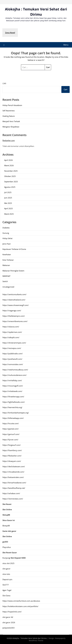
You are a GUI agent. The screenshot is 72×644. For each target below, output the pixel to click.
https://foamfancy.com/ (12, 450)
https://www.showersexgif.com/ (16, 305)
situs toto (6, 574)
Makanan (6, 265)
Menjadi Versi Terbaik (11, 121)
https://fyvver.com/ (10, 440)
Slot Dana (6, 596)
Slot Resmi (7, 504)
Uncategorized (8, 287)
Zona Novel (10, 33)
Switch (5, 281)
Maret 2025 (9, 214)
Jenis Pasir (7, 244)
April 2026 (8, 160)
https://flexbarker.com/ (12, 456)
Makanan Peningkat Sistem (13, 271)
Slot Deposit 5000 (18, 558)
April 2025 (8, 208)
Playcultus (7, 547)
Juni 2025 (8, 198)
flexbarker (7, 140)
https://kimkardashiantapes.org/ (16, 413)
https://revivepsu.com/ (12, 348)
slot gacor (6, 569)
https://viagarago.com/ (12, 311)
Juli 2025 (8, 192)
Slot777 (6, 585)
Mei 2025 (8, 203)
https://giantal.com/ (11, 429)
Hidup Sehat (7, 238)
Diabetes (6, 228)
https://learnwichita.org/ (12, 407)
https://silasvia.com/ (11, 327)
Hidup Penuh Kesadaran (12, 105)
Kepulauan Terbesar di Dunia (14, 249)
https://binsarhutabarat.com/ (14, 483)
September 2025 (11, 182)
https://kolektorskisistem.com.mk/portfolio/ (20, 606)
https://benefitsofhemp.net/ (14, 488)
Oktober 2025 (10, 176)
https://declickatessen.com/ (14, 466)
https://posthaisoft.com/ (12, 359)
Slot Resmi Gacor (10, 553)
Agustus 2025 (10, 187)
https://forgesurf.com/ (12, 445)
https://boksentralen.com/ (13, 477)
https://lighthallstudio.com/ (14, 402)
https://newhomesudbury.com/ (15, 370)
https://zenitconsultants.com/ (14, 294)
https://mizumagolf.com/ (13, 386)
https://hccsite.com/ (11, 423)
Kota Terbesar (8, 260)
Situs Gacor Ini (9, 520)
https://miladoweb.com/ (12, 391)
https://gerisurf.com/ (11, 434)
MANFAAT (6, 276)
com (13, 140)
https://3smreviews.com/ (13, 499)
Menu (66, 45)
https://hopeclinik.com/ (12, 612)
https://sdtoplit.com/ (11, 337)
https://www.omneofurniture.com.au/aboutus (21, 601)
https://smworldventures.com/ (15, 321)
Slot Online (7, 536)
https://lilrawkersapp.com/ (13, 397)
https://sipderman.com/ (12, 332)
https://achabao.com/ (11, 493)
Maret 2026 (9, 165)
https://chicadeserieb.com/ (13, 472)
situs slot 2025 (8, 563)
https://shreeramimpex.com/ (14, 343)
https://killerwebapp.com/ (13, 418)
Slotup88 (6, 515)
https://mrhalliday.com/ (12, 380)
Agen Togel (7, 590)
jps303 (5, 542)
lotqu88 (6, 526)
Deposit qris (7, 579)
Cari (4, 83)
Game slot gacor (9, 531)
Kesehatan (7, 254)
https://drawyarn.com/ (12, 461)
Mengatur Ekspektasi (11, 127)
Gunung (6, 233)
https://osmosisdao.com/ (13, 364)
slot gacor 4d (8, 617)
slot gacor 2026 (9, 622)
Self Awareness (9, 111)
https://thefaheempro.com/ (14, 316)
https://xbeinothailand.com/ (14, 300)
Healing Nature (9, 116)
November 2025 (11, 171)
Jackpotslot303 (8, 628)
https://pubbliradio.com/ (13, 354)
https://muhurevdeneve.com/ (15, 375)
